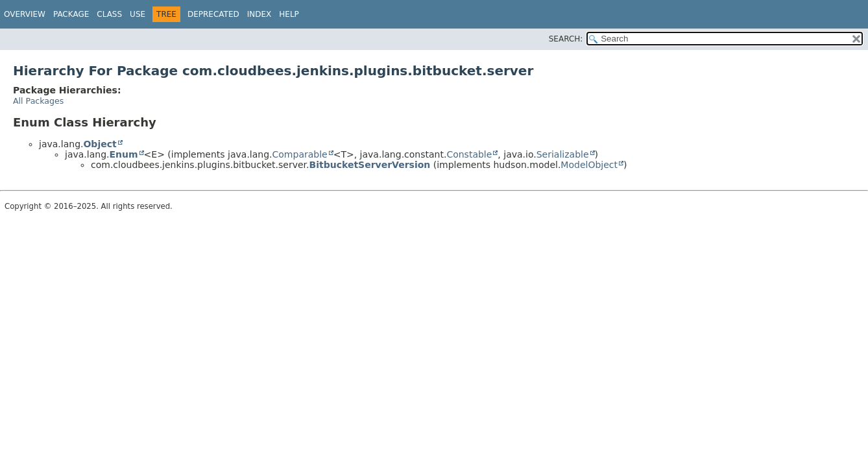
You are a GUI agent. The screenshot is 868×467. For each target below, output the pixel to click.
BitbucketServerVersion (370, 165)
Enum (123, 154)
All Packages (38, 101)
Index (259, 14)
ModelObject (589, 165)
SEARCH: (566, 39)
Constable (469, 154)
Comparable (300, 154)
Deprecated (213, 14)
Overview (25, 14)
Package (71, 14)
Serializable (563, 154)
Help (289, 14)
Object (100, 144)
